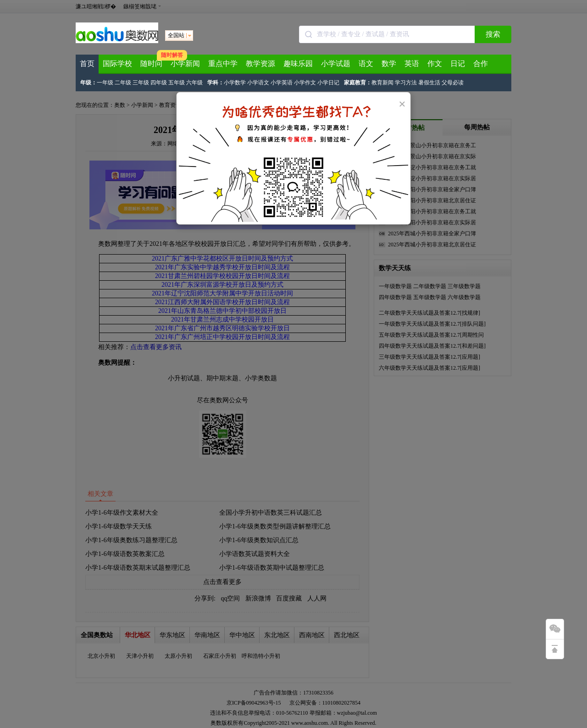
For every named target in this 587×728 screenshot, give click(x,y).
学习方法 (406, 83)
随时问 (151, 64)
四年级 (159, 83)
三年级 (141, 83)
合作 (481, 64)
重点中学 (223, 64)
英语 (412, 64)
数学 (389, 64)
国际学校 (117, 64)
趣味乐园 (298, 64)
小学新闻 (185, 64)
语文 (366, 64)
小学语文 (258, 83)
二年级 (123, 83)
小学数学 (235, 83)
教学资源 (260, 64)
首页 (87, 64)
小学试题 (336, 64)
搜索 (493, 34)
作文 (435, 64)
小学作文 (305, 83)
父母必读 (453, 83)
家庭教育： (358, 83)
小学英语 (282, 83)
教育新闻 (382, 83)
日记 (458, 64)
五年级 (177, 83)
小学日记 (328, 83)
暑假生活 (429, 83)
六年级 (194, 83)
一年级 (105, 83)
